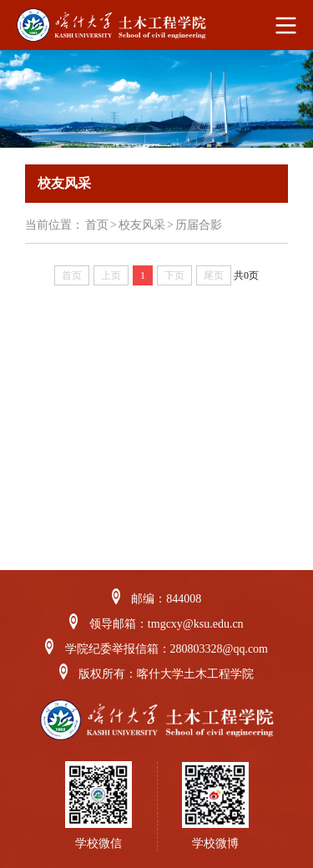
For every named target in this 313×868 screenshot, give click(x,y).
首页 (97, 225)
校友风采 (142, 225)
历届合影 (199, 225)
